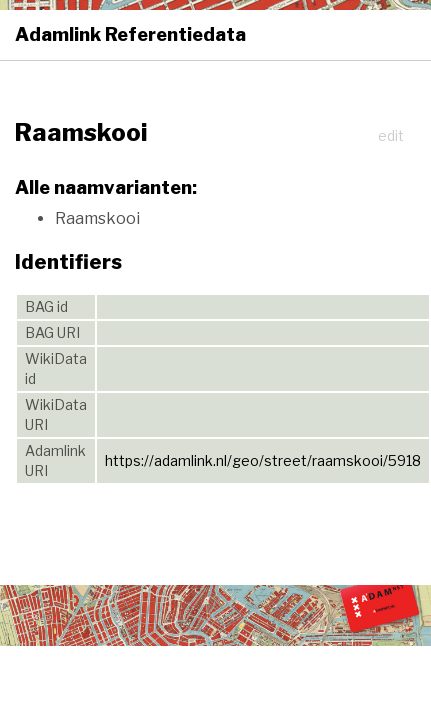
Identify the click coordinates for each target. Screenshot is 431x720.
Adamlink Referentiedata (130, 34)
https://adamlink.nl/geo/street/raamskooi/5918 (263, 460)
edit (391, 135)
